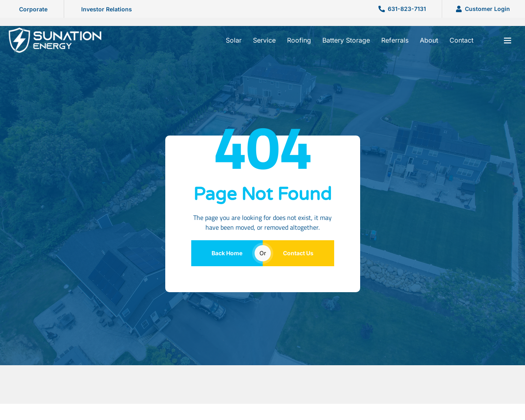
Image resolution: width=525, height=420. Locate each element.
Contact (461, 40)
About (429, 40)
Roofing (299, 40)
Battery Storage (346, 40)
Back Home (227, 253)
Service (264, 40)
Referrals (395, 40)
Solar (234, 40)
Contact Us (298, 253)
